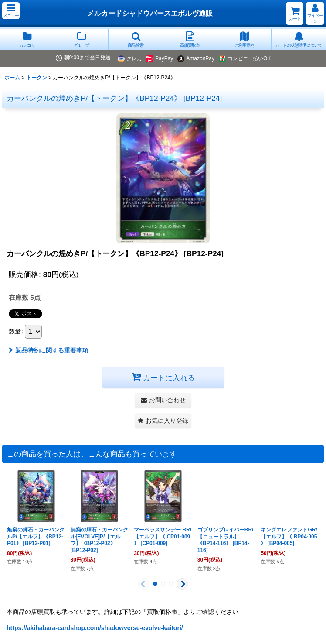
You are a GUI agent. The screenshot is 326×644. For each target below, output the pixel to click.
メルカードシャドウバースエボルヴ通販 (150, 13)
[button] (11, 11)
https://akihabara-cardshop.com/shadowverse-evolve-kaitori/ (95, 628)
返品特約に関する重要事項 (49, 350)
